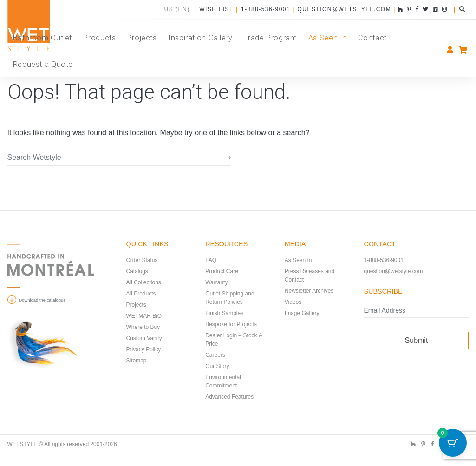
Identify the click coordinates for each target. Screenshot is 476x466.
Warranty (216, 282)
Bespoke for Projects (231, 324)
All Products (141, 294)
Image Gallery (302, 313)
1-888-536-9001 (265, 9)
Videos (293, 302)
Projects (136, 305)
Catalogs (137, 271)
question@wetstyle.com (344, 9)
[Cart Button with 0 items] (453, 443)
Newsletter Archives (309, 291)
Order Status (142, 260)
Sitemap (137, 361)
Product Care (222, 271)
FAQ (211, 260)
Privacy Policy (144, 349)
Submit (417, 340)
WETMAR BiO (144, 316)
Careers (215, 355)
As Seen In (298, 260)
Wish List (216, 9)
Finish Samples (224, 313)
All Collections (144, 282)
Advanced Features (229, 397)
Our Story (217, 366)
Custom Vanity (144, 338)
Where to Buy (143, 327)
